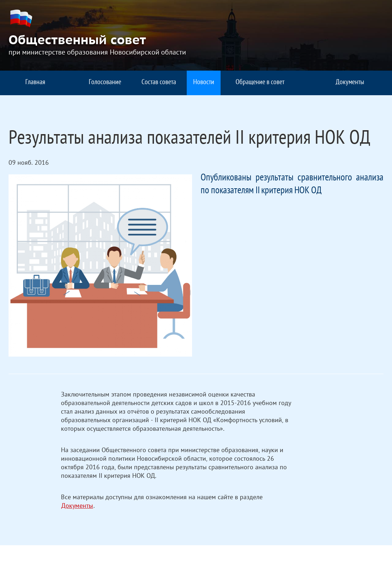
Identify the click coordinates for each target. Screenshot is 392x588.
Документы (77, 507)
